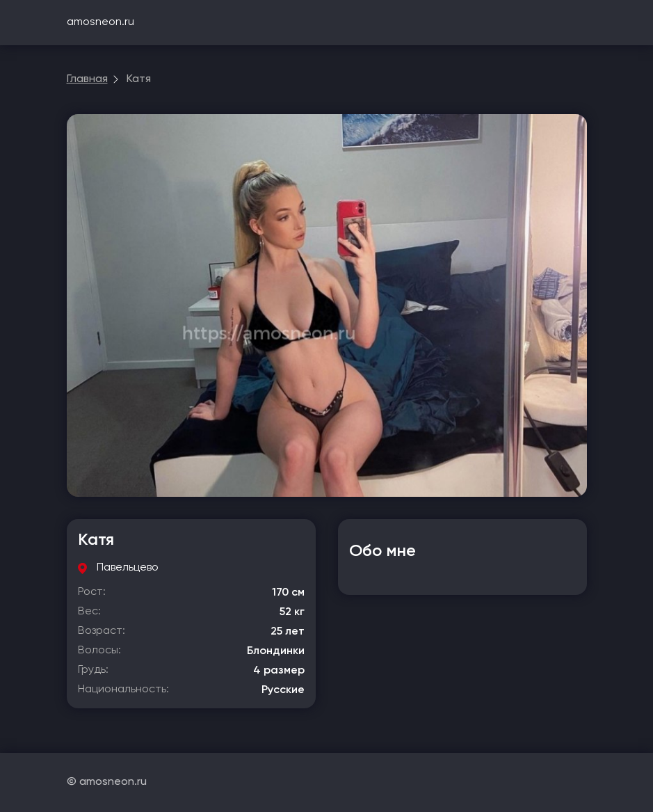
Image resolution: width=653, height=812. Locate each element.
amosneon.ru (100, 22)
